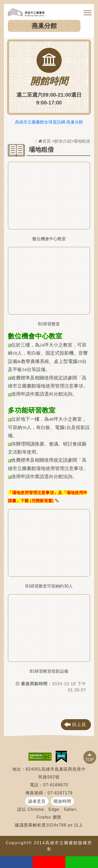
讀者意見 (37, 801)
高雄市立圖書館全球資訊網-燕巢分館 (49, 122)
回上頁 (79, 725)
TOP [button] (90, 760)
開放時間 (62, 801)
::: (35, 141)
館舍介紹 (63, 141)
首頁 (45, 141)
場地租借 (82, 141)
